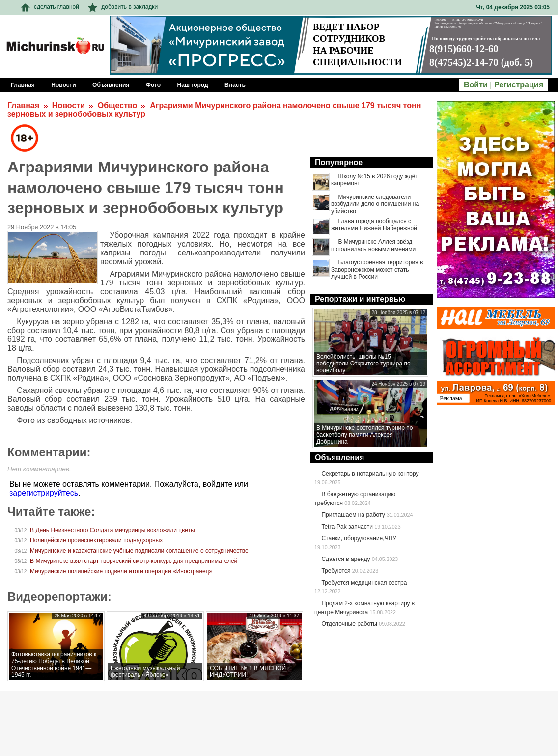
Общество (118, 105)
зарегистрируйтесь (44, 493)
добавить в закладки (123, 7)
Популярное (339, 162)
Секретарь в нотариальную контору (370, 474)
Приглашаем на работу (353, 515)
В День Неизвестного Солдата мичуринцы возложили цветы (112, 530)
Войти (476, 85)
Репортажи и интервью (360, 299)
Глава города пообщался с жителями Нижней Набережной (374, 224)
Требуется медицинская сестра (364, 583)
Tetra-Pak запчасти (347, 527)
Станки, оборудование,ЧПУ (359, 538)
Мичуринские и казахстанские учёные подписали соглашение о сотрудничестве (139, 551)
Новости (69, 105)
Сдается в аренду (346, 559)
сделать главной (50, 7)
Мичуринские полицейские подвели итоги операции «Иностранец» (121, 571)
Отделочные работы (349, 624)
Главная (23, 105)
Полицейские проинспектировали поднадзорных (96, 540)
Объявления (339, 458)
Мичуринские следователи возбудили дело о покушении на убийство (375, 204)
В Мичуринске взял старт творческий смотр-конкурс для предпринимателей (134, 561)
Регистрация (519, 85)
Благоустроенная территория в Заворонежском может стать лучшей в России (377, 269)
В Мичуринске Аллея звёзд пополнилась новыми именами (373, 245)
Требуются (336, 571)
